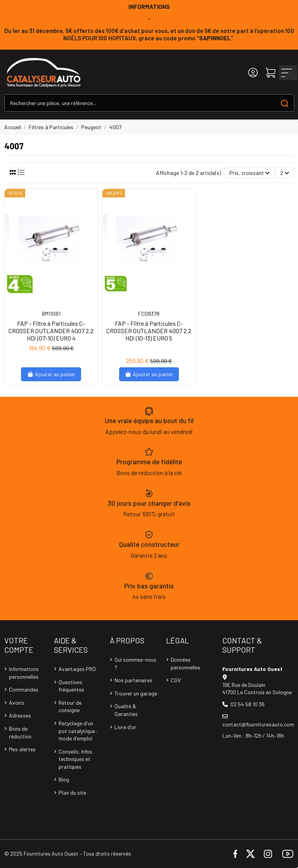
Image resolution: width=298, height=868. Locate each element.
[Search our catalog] (285, 103)
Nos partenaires (133, 680)
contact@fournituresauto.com (258, 724)
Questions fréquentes (71, 686)
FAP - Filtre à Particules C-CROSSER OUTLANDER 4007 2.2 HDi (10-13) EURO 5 (149, 331)
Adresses (20, 715)
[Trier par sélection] (249, 173)
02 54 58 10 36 (248, 704)
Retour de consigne (70, 706)
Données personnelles (185, 663)
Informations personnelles (24, 673)
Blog (64, 779)
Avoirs (16, 703)
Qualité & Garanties (126, 710)
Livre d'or (125, 727)
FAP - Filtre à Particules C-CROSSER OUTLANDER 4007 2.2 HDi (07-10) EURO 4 (51, 331)
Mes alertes (22, 749)
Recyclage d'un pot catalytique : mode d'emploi (78, 731)
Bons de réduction (20, 732)
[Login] (253, 73)
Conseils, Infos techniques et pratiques (75, 759)
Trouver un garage (136, 693)
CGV (176, 680)
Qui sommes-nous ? (135, 663)
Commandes (24, 689)
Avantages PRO (77, 669)
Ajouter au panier (51, 374)
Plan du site (72, 793)
